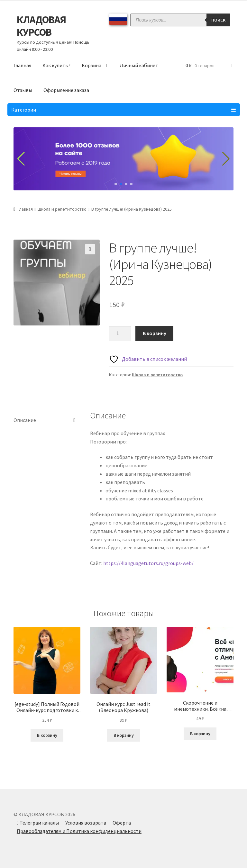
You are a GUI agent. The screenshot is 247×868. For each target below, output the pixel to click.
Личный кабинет (139, 65)
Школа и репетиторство (62, 209)
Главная (22, 65)
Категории (124, 110)
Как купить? (56, 65)
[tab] (47, 420)
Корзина (91, 65)
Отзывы (23, 90)
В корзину (155, 333)
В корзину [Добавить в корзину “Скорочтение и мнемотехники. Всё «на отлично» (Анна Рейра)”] (200, 734)
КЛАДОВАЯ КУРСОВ (41, 26)
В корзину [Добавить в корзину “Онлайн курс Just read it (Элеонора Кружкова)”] (124, 735)
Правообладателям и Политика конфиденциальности (79, 831)
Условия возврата (86, 823)
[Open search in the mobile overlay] (180, 20)
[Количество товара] (120, 333)
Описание (25, 420)
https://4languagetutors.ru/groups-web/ (148, 563)
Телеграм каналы (38, 823)
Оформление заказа (66, 90)
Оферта (122, 823)
